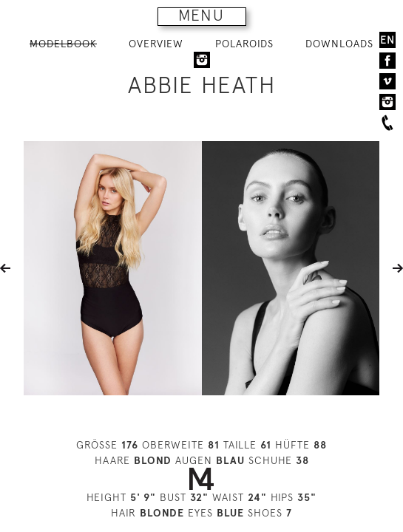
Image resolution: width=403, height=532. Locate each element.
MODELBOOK (63, 44)
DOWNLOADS (339, 44)
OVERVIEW (156, 44)
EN (387, 40)
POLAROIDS (244, 44)
